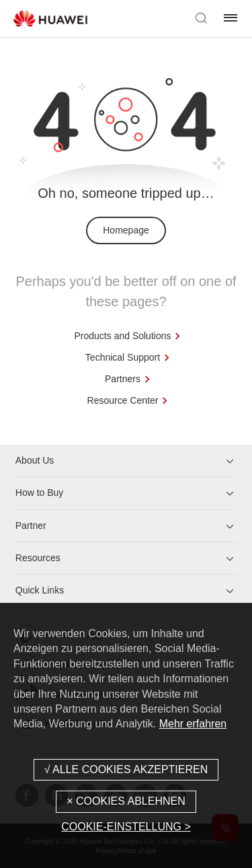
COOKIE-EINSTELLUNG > (126, 827)
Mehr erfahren (193, 724)
